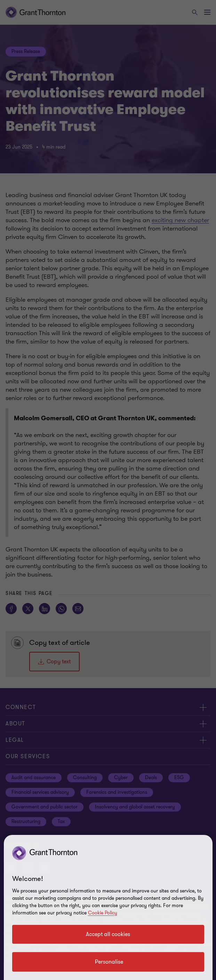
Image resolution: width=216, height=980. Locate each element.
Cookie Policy (103, 913)
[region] (108, 907)
